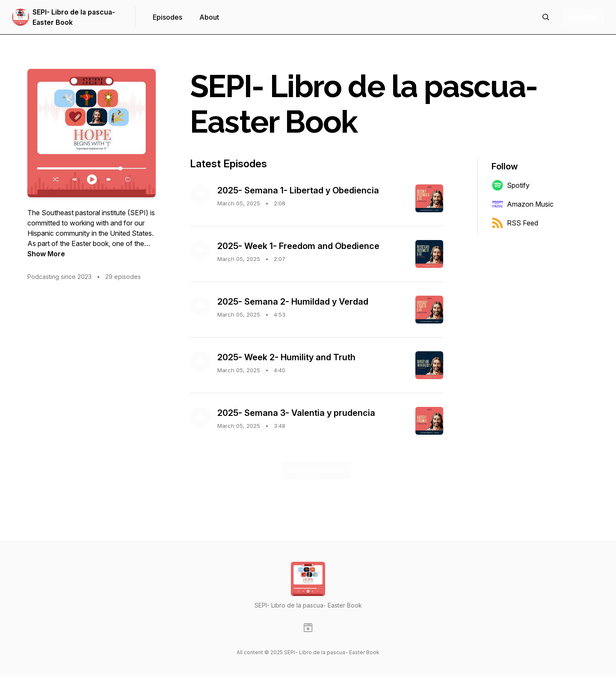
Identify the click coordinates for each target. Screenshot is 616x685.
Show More (46, 254)
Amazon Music (523, 204)
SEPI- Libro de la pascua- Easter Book (74, 17)
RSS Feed (515, 223)
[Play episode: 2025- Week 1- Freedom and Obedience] (200, 250)
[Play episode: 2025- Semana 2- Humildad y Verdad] (200, 306)
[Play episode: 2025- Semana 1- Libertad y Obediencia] (200, 195)
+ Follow (583, 17)
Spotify (511, 185)
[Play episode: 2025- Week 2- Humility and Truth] (200, 362)
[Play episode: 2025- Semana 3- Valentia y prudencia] (200, 417)
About (209, 17)
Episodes (167, 17)
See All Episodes (317, 471)
